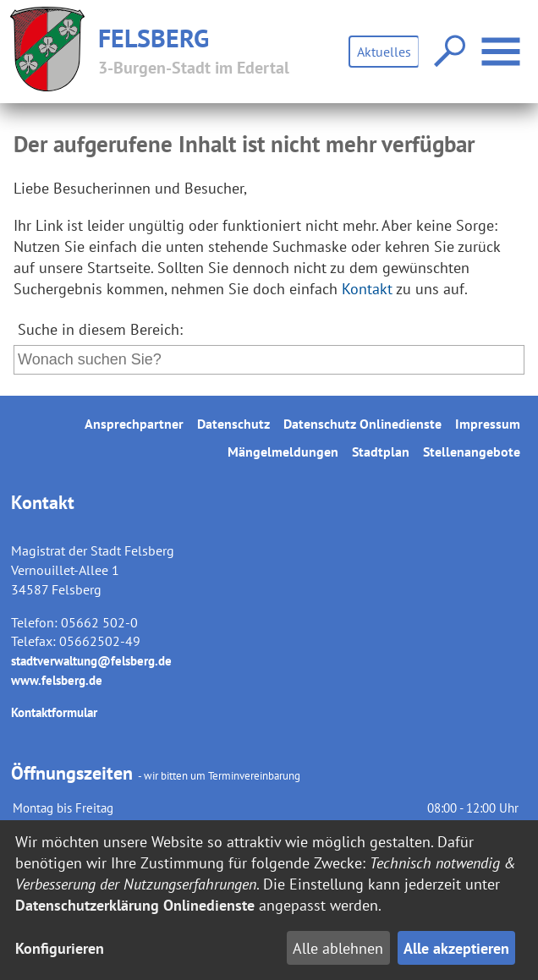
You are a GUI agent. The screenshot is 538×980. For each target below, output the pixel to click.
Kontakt (367, 289)
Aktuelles (384, 52)
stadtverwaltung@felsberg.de (91, 661)
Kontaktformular (54, 712)
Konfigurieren (60, 948)
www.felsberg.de (57, 680)
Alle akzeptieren (456, 948)
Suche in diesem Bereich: (100, 329)
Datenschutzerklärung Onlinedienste (135, 905)
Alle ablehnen (338, 948)
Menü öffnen (503, 43)
